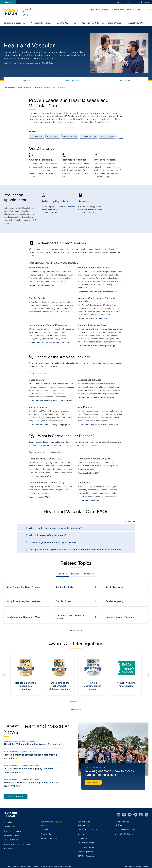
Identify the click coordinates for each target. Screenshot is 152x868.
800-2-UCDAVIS (88, 210)
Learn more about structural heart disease (97, 289)
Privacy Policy (53, 864)
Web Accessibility (65, 864)
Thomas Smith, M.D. (31, 60)
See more (76, 707)
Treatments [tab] (89, 571)
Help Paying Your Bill (86, 845)
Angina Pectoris (76, 585)
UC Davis (118, 823)
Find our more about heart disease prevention (49, 340)
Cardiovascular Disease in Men (27, 614)
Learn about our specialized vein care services (98, 422)
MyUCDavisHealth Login (115, 11)
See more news (16, 794)
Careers (130, 2)
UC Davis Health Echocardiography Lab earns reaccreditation (28, 768)
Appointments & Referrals (93, 20)
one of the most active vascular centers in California (55, 361)
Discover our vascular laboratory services (96, 395)
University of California (124, 831)
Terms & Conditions (40, 864)
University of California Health (127, 827)
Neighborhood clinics (12, 833)
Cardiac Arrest (76, 599)
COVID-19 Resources (86, 854)
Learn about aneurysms (88, 498)
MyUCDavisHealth (85, 823)
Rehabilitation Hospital (12, 828)
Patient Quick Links (140, 11)
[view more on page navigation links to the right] (121, 134)
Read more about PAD (39, 494)
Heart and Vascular (13, 739)
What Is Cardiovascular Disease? (113, 134)
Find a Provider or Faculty (88, 827)
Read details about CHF (88, 470)
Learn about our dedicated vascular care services (51, 398)
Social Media (46, 831)
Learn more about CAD (39, 474)
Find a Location (124, 78)
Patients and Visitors (25, 85)
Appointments (53, 134)
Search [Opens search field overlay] (145, 2)
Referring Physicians (86, 840)
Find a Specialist (73, 78)
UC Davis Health (10, 85)
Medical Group (9, 846)
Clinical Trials (83, 836)
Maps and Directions (49, 836)
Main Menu (8, 2)
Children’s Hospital (11, 824)
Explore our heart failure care (42, 283)
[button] (6, 672)
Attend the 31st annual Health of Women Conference (32, 742)
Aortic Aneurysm (126, 585)
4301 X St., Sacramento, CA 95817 (137, 864)
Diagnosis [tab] (76, 571)
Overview (26, 78)
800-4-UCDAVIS (51, 210)
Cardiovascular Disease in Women (76, 614)
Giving (120, 2)
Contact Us (45, 827)
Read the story (93, 780)
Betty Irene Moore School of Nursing (18, 842)
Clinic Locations (84, 831)
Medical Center (10, 820)
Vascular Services (89, 134)
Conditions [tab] (63, 571)
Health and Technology (96, 765)
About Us (44, 823)
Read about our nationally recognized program (50, 422)
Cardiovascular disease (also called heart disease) (51, 439)
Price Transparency (85, 849)
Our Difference (37, 134)
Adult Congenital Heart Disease (27, 585)
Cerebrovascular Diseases (126, 614)
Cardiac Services (70, 134)
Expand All (130, 519)
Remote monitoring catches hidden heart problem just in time (31, 754)
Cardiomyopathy (126, 599)
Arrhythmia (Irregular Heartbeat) (27, 599)
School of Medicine (11, 837)
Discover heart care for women (92, 316)
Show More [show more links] (76, 628)
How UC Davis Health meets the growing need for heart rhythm (31, 782)
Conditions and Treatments (42, 85)
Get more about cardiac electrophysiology (96, 343)
